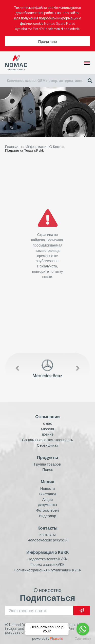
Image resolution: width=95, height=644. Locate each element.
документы (48, 505)
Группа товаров (48, 464)
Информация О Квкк (43, 147)
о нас (48, 423)
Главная (12, 147)
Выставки (48, 494)
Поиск (48, 469)
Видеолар (47, 516)
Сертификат (47, 445)
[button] (15, 368)
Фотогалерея (48, 510)
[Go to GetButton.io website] (83, 639)
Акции (48, 499)
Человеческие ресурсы (48, 540)
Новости (48, 488)
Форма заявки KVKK (47, 564)
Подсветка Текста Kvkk (25, 150)
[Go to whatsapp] (83, 629)
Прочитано (47, 41)
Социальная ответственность (48, 440)
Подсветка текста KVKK (48, 559)
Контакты (47, 535)
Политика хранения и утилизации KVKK (48, 570)
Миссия (48, 429)
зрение (47, 434)
